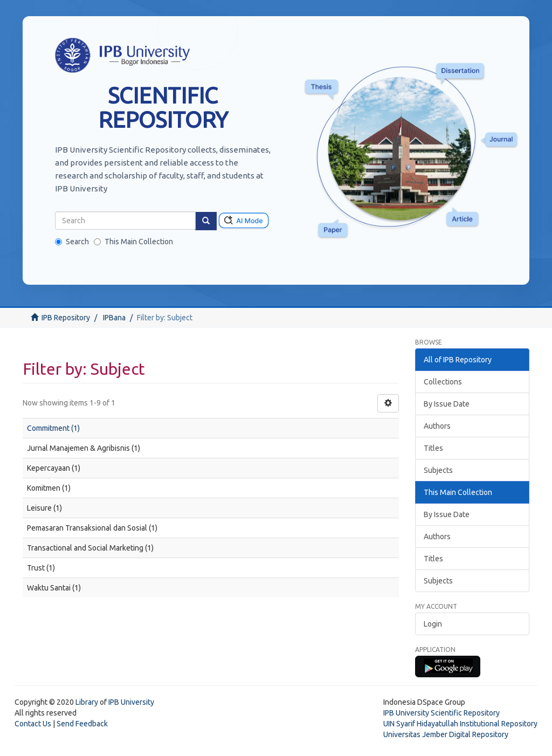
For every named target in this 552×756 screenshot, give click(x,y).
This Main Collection (133, 242)
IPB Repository (66, 318)
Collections (443, 382)
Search (72, 242)
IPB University (131, 702)
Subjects (438, 470)
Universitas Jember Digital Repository (446, 734)
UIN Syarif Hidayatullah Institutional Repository (460, 724)
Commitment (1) (53, 428)
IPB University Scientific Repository (441, 713)
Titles (433, 448)
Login (433, 624)
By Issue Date (447, 404)
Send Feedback (82, 724)
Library (87, 702)
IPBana (114, 318)
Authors (437, 426)
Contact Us (33, 724)
